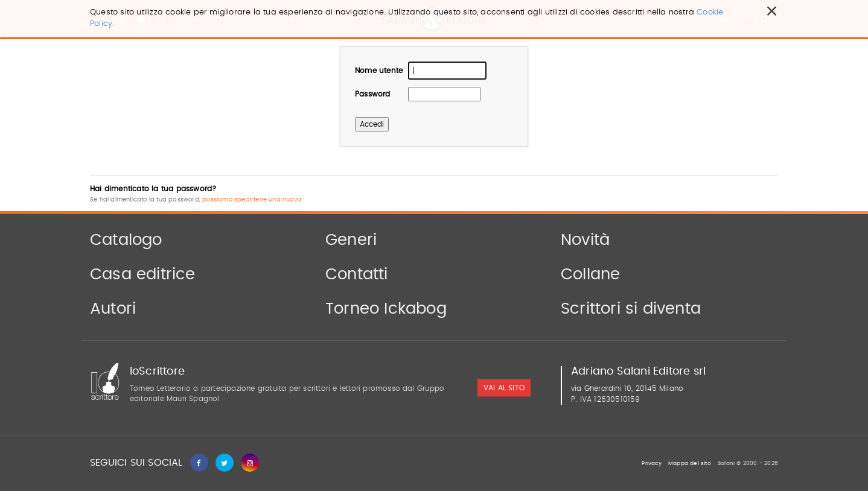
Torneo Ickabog (386, 309)
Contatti (357, 274)
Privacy (651, 464)
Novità (585, 240)
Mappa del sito (690, 464)
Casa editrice (143, 274)
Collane (590, 274)
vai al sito (504, 388)
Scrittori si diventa (631, 309)
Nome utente (379, 71)
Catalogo (126, 240)
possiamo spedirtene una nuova (252, 200)
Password (373, 94)
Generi (351, 240)
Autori (113, 309)
